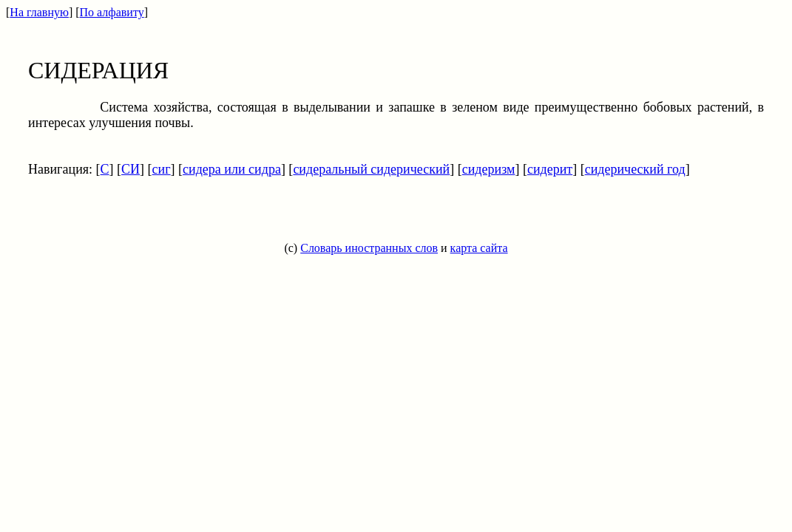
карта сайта (479, 248)
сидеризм (489, 169)
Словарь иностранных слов (369, 248)
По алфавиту (112, 12)
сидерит (550, 169)
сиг (162, 169)
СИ (131, 169)
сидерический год (635, 169)
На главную (39, 12)
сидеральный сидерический (371, 169)
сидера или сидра (232, 169)
